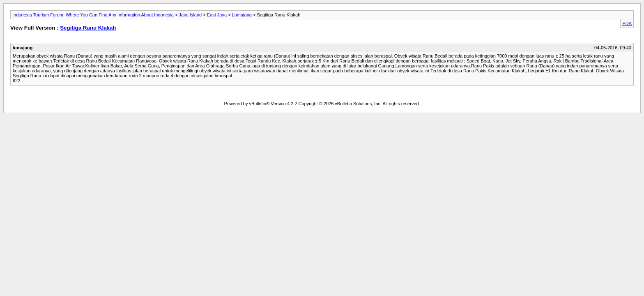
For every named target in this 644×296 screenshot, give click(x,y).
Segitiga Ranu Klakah (88, 28)
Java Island (191, 15)
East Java (217, 15)
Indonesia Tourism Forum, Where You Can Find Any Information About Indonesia (93, 15)
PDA (627, 23)
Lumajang (242, 15)
